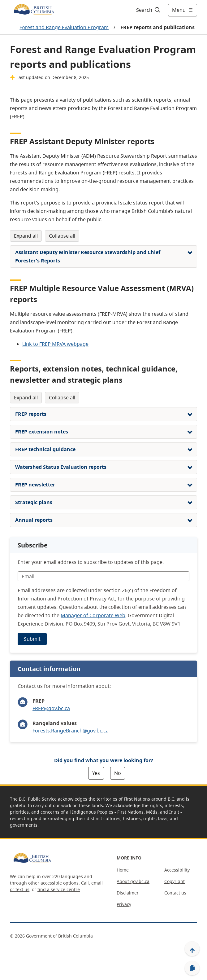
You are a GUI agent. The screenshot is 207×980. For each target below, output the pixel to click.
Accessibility (177, 870)
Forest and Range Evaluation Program (64, 27)
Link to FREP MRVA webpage (55, 344)
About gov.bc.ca (133, 881)
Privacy (124, 904)
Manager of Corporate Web (93, 615)
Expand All (26, 236)
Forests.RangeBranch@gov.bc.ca (71, 731)
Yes (96, 773)
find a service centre (59, 889)
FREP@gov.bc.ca (51, 708)
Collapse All (62, 236)
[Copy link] (192, 968)
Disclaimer (128, 893)
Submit (32, 639)
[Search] (147, 10)
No (118, 773)
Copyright (175, 881)
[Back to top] (192, 949)
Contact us (175, 893)
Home (123, 870)
